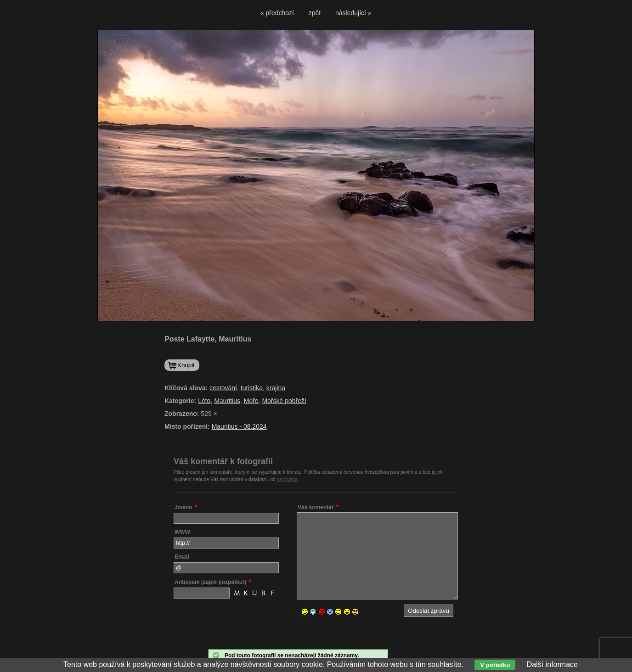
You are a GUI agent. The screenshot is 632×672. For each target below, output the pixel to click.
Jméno (183, 507)
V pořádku (495, 665)
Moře (251, 401)
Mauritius (227, 401)
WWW (182, 532)
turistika (252, 388)
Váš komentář (316, 507)
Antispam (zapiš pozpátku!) (210, 582)
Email (182, 557)
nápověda (287, 479)
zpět (315, 13)
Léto (204, 401)
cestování (223, 388)
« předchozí (277, 13)
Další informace (552, 664)
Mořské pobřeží (284, 401)
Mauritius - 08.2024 (239, 426)
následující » (353, 13)
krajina (276, 388)
